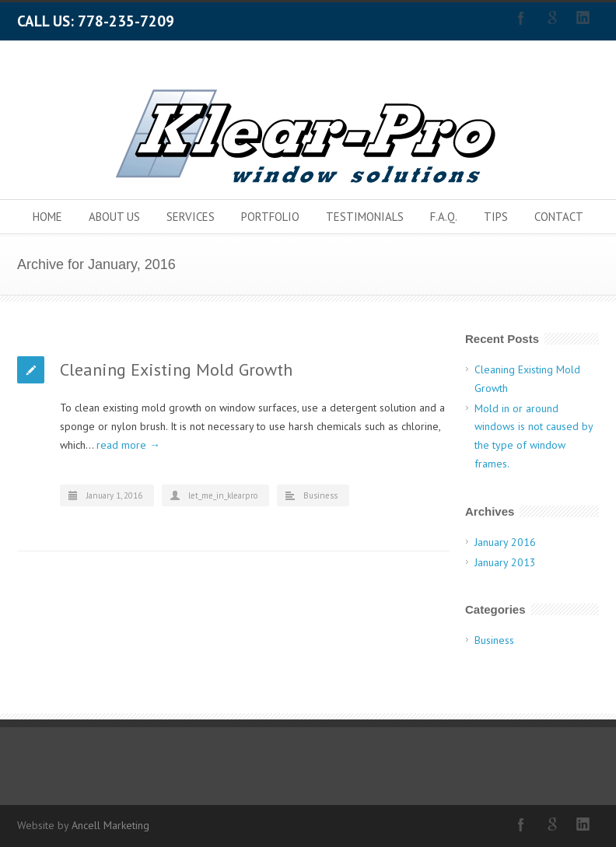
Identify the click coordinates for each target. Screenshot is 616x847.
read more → (128, 445)
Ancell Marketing (110, 825)
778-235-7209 (126, 21)
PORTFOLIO (270, 217)
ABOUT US (114, 217)
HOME (47, 217)
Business (320, 495)
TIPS (496, 217)
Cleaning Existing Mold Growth (176, 369)
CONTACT (559, 217)
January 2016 (505, 542)
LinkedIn (583, 18)
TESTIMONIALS (365, 217)
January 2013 (505, 562)
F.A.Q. (444, 217)
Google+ (552, 18)
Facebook (521, 18)
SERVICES (191, 217)
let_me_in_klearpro (223, 495)
